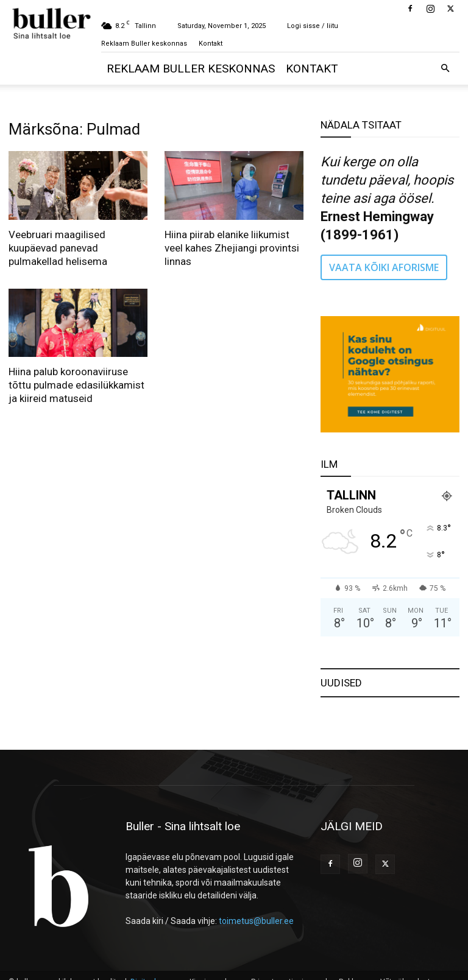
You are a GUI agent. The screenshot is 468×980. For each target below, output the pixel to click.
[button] (445, 69)
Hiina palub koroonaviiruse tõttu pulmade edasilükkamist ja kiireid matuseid (76, 385)
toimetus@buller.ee (256, 921)
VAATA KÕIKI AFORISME (384, 267)
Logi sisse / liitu (313, 26)
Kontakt (211, 44)
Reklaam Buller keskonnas (144, 44)
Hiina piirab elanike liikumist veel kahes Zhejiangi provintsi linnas (232, 248)
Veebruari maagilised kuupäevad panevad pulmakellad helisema (58, 248)
